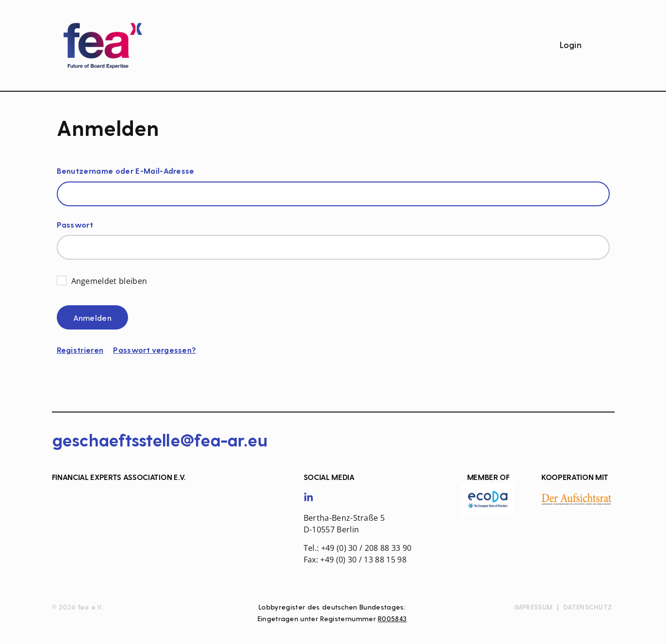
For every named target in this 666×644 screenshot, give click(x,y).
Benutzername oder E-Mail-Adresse (126, 172)
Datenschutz (588, 608)
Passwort (75, 225)
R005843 (392, 619)
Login (571, 45)
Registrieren (80, 350)
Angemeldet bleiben (109, 281)
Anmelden (93, 318)
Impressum (534, 608)
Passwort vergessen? (154, 350)
